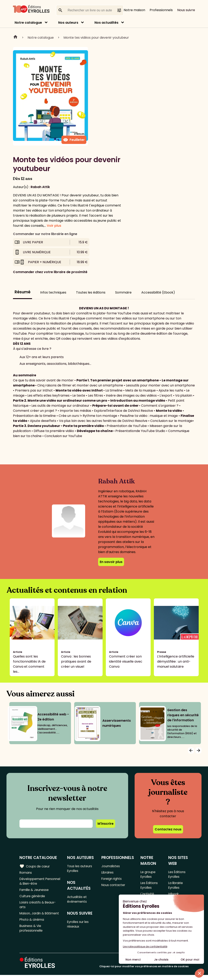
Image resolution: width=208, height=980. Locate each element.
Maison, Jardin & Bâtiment (40, 916)
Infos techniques (53, 292)
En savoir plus (111, 562)
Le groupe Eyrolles (148, 875)
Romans (26, 873)
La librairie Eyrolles (176, 886)
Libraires (108, 873)
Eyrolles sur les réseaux (79, 926)
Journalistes (111, 866)
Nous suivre (186, 10)
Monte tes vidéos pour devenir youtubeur (96, 38)
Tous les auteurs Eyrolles (80, 869)
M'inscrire (106, 824)
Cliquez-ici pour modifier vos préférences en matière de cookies (144, 971)
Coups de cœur (35, 866)
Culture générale (33, 898)
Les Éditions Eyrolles (149, 886)
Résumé (23, 292)
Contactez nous (168, 829)
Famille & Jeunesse (35, 891)
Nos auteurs (68, 23)
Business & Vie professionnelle (32, 932)
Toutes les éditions (91, 292)
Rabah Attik (40, 187)
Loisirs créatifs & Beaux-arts (38, 907)
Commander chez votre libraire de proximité (50, 272)
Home (15, 37)
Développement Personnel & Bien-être (37, 882)
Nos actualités (106, 23)
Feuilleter (74, 140)
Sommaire (123, 292)
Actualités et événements (77, 900)
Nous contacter (114, 886)
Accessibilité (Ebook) (158, 292)
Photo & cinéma (32, 923)
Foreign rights (112, 879)
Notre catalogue (28, 23)
